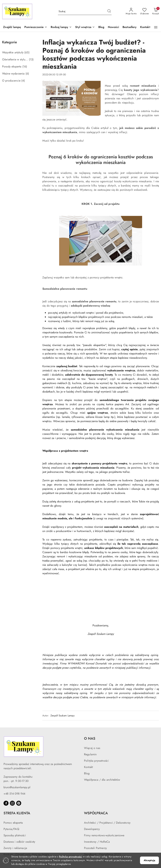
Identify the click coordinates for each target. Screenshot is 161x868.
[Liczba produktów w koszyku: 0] (156, 11)
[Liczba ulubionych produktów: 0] (144, 11)
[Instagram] (12, 803)
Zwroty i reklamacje (15, 848)
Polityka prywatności (96, 761)
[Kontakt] (145, 27)
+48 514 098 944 (14, 794)
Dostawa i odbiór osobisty (19, 842)
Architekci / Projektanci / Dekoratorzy (107, 823)
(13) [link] (31, 59)
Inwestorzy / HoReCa (97, 842)
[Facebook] (6, 803)
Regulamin (90, 754)
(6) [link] (27, 74)
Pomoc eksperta (13, 823)
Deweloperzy (92, 829)
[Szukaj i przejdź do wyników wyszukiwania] (109, 11)
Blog (87, 773)
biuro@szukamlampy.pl (17, 787)
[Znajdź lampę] (12, 27)
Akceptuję (149, 860)
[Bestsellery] (130, 27)
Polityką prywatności (71, 857)
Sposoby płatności (15, 835)
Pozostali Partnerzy (95, 848)
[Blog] (101, 27)
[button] (36, 27)
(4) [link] (23, 81)
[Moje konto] (131, 11)
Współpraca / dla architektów (102, 780)
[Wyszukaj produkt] (85, 11)
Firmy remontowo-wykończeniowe (104, 835)
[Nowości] (113, 27)
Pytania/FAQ (11, 829)
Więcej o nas (92, 748)
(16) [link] (25, 66)
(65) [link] (27, 52)
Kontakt (88, 767)
